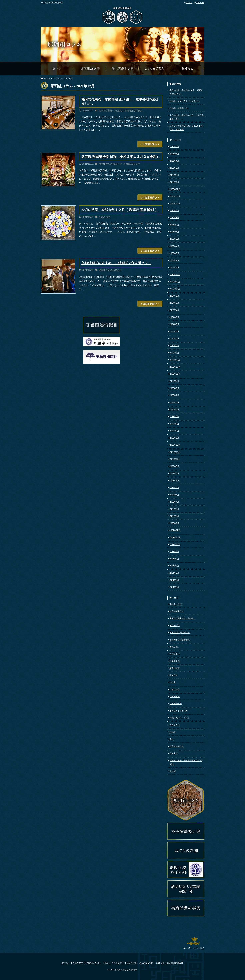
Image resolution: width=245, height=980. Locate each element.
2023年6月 (174, 402)
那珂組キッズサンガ (179, 711)
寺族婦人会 (175, 725)
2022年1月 (174, 523)
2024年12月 (175, 275)
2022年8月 (174, 473)
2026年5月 (174, 154)
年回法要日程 (130, 963)
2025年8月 (174, 218)
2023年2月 (174, 431)
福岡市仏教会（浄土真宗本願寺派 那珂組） (121, 111)
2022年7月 (174, 480)
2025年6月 (174, 232)
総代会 (173, 682)
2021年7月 (174, 566)
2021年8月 (174, 559)
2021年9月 (174, 552)
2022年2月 (174, 516)
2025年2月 (174, 260)
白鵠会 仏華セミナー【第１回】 (185, 101)
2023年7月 (174, 395)
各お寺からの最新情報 (180, 640)
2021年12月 (175, 530)
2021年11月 (175, 537)
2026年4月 (174, 161)
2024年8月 (174, 303)
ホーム (47, 78)
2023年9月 (174, 381)
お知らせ (200, 3)
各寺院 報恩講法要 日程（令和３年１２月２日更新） (121, 157)
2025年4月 (174, 246)
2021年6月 (174, 573)
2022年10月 (175, 459)
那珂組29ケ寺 (90, 68)
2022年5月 (174, 495)
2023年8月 (174, 388)
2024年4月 (174, 331)
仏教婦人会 (175, 697)
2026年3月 (174, 168)
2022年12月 (175, 445)
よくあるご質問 (155, 68)
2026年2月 (174, 175)
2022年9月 (174, 466)
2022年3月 (174, 509)
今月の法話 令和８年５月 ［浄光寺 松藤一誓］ (187, 117)
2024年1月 (174, 353)
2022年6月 (174, 488)
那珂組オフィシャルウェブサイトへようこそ (57, 68)
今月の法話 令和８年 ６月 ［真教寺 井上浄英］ (186, 92)
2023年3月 (174, 424)
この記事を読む (150, 144)
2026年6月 (174, 147)
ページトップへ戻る (193, 943)
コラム (189, 3)
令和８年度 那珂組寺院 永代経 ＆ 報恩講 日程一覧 (186, 128)
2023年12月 (175, 360)
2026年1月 (174, 182)
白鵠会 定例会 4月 (179, 108)
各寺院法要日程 (132, 164)
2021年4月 (174, 587)
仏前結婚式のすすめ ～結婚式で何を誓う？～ (116, 263)
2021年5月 (174, 580)
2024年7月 (174, 310)
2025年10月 (175, 203)
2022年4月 (174, 502)
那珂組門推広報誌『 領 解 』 (182, 618)
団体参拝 (174, 753)
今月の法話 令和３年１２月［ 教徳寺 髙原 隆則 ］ (120, 210)
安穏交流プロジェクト (180, 718)
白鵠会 (173, 732)
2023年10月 (175, 374)
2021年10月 (175, 545)
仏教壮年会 (175, 689)
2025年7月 (174, 225)
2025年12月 (175, 189)
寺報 (172, 739)
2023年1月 (174, 438)
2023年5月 (174, 409)
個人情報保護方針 (175, 963)
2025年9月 (174, 211)
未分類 (173, 771)
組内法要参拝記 (177, 611)
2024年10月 (175, 289)
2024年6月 (174, 317)
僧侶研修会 (175, 668)
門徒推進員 (175, 661)
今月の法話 (104, 217)
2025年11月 (175, 196)
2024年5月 (174, 324)
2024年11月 (175, 282)
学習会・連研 (176, 604)
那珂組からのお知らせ (188, 68)
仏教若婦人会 (176, 704)
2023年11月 (175, 367)
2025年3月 (174, 253)
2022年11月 (175, 452)
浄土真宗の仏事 (122, 68)
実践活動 (174, 647)
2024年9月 (174, 296)
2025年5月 (174, 239)
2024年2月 (174, 346)
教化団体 (174, 675)
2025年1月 (174, 267)
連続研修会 (175, 654)
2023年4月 (174, 417)
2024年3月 (174, 338)
